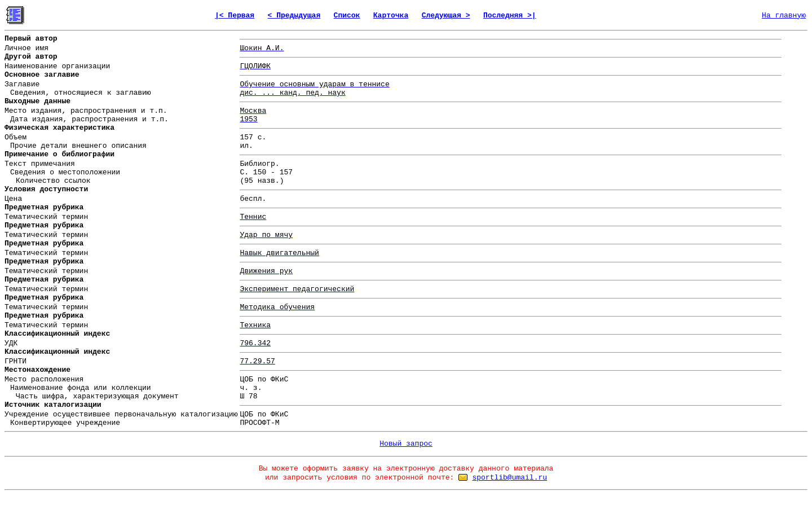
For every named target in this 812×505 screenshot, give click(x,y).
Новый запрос (406, 444)
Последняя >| (510, 16)
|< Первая (235, 16)
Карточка (391, 16)
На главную (784, 16)
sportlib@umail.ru (509, 478)
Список (347, 16)
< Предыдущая (294, 16)
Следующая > (446, 16)
